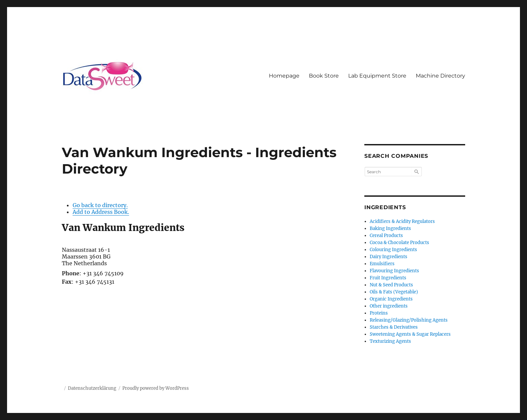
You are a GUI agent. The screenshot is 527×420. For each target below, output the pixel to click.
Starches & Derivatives (394, 327)
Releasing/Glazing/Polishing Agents (409, 320)
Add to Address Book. (101, 212)
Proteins (379, 313)
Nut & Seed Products (391, 285)
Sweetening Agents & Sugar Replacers (410, 334)
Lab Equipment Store (377, 76)
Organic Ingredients (391, 299)
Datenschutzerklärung (92, 388)
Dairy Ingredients (389, 257)
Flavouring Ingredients (394, 271)
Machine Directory (440, 76)
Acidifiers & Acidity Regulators (402, 221)
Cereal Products (386, 236)
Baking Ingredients (390, 228)
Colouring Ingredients (393, 250)
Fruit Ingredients (388, 278)
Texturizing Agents (390, 341)
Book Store (324, 76)
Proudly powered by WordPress (156, 388)
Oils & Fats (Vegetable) (394, 292)
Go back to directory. (100, 205)
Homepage (284, 76)
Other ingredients (389, 306)
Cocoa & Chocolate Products (399, 243)
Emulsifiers (382, 264)
